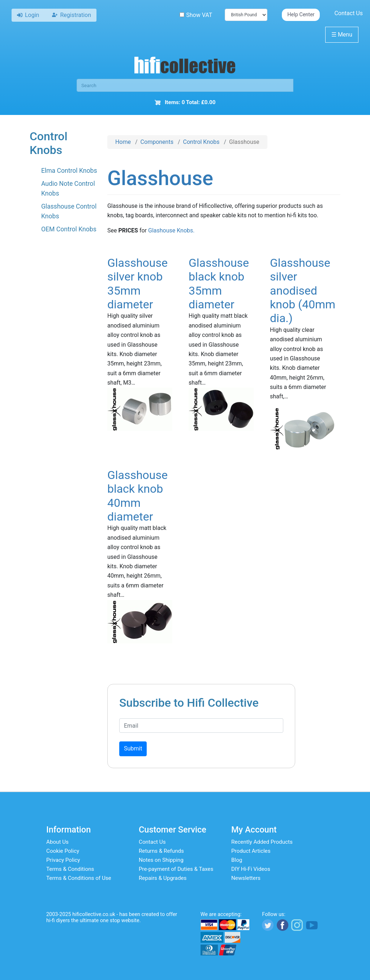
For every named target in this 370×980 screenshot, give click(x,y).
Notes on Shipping (161, 860)
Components (157, 142)
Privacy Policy (63, 860)
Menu (342, 35)
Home (123, 142)
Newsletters (246, 878)
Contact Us (349, 13)
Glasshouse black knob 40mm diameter (137, 496)
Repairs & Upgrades (163, 878)
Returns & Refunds (161, 851)
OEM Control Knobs (69, 229)
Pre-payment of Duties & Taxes (176, 869)
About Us (57, 842)
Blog (237, 860)
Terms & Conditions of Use (79, 878)
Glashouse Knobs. (171, 230)
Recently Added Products (262, 842)
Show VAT (196, 15)
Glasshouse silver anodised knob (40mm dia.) (303, 291)
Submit (133, 748)
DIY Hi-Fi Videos (251, 869)
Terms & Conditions (70, 869)
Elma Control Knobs (69, 171)
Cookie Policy (63, 851)
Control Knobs (201, 142)
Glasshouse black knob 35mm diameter (219, 284)
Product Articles (251, 851)
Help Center (301, 15)
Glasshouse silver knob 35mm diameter (137, 284)
